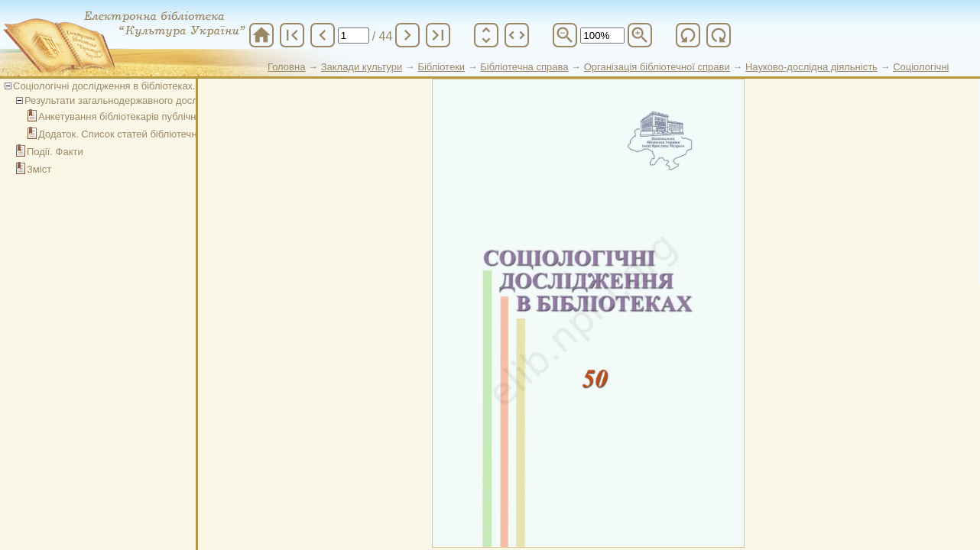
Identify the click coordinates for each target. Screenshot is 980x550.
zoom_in (640, 35)
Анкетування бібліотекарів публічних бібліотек (144, 116)
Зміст (39, 169)
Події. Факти (55, 152)
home (261, 35)
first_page (292, 35)
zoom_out (565, 35)
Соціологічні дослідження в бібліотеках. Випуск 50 (128, 86)
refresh (688, 35)
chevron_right (407, 35)
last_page (438, 35)
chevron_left (323, 35)
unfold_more (486, 35)
